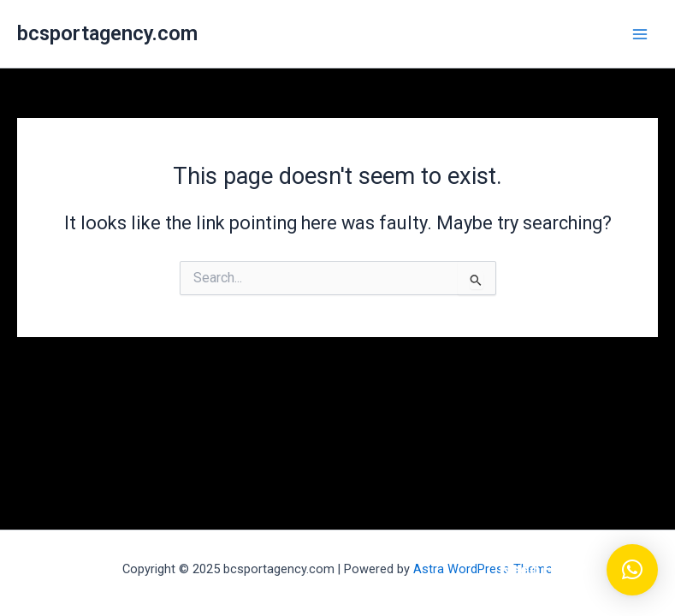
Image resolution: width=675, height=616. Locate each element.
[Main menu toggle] (640, 34)
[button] (632, 570)
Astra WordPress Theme (483, 569)
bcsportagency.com (107, 33)
